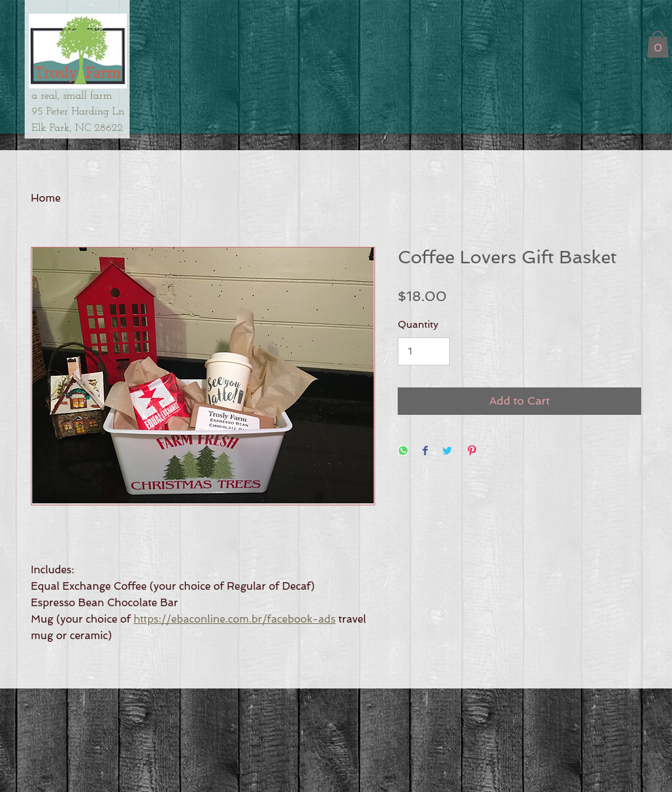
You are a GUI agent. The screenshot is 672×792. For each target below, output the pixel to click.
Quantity (418, 324)
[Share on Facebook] (425, 452)
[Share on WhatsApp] (403, 452)
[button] (658, 44)
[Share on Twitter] (447, 452)
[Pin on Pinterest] (472, 452)
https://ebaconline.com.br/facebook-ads (235, 619)
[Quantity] (424, 351)
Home (46, 198)
